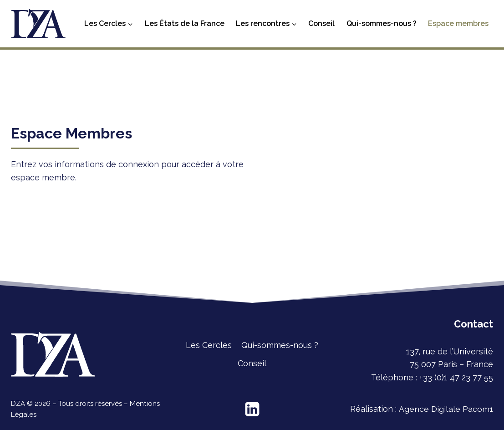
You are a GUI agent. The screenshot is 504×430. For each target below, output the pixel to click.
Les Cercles (209, 345)
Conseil (321, 23)
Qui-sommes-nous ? (382, 23)
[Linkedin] (252, 409)
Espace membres (458, 23)
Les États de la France (185, 23)
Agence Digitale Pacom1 (446, 409)
